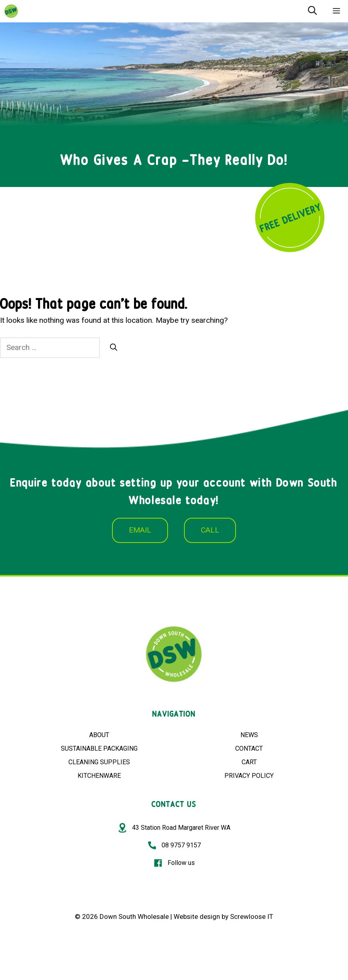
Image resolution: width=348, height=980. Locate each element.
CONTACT (249, 748)
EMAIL (140, 530)
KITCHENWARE (99, 776)
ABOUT (99, 735)
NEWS (249, 735)
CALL (210, 530)
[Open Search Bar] (312, 11)
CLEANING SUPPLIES (99, 762)
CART (249, 762)
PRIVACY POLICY (249, 776)
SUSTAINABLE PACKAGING (99, 748)
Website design (197, 916)
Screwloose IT (252, 916)
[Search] (114, 347)
